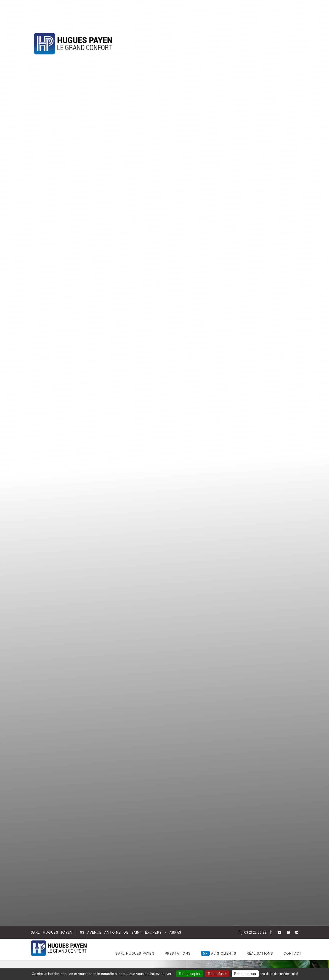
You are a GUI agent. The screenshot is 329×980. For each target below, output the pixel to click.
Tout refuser (217, 974)
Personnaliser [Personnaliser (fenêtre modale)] (245, 974)
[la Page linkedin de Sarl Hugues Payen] (294, 932)
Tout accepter (189, 974)
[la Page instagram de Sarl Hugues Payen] (285, 932)
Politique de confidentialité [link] (280, 974)
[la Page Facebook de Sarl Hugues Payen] (269, 933)
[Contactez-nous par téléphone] (255, 932)
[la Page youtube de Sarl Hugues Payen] (277, 932)
